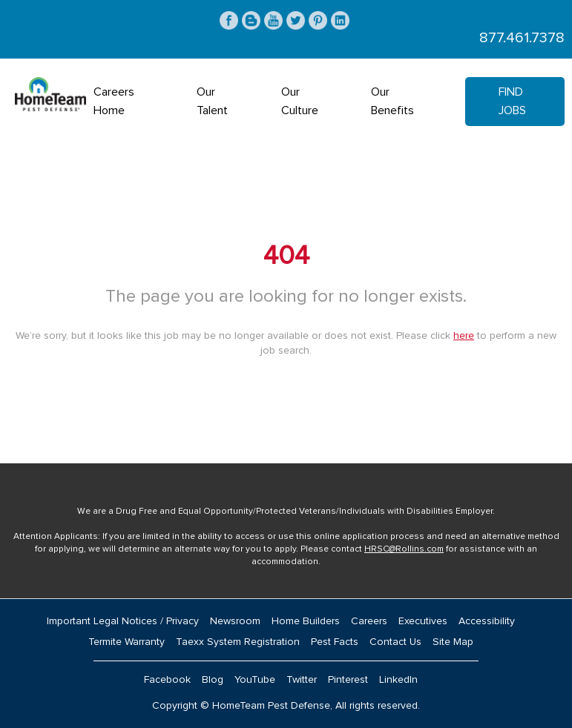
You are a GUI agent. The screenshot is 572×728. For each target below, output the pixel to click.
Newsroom (235, 621)
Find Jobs (512, 101)
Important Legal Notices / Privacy (123, 621)
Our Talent (212, 101)
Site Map (453, 642)
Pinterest (348, 680)
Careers (369, 621)
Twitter (302, 680)
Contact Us (395, 642)
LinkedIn (398, 680)
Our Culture (300, 101)
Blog (213, 680)
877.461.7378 (522, 38)
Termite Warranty (126, 642)
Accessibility (487, 621)
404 (286, 257)
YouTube (255, 680)
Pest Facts (335, 642)
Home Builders (306, 621)
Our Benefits (392, 101)
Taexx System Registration (238, 642)
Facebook (167, 680)
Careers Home (114, 101)
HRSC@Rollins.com (404, 549)
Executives (423, 621)
